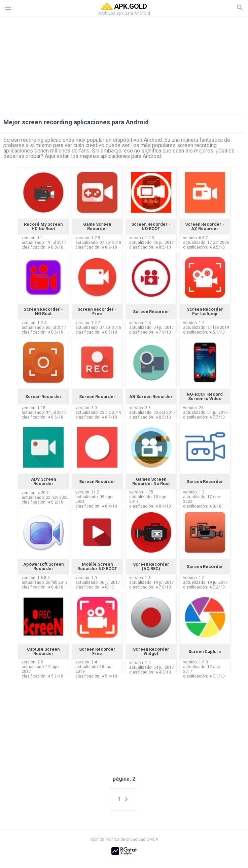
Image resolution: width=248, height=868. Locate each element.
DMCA (152, 839)
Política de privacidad (126, 839)
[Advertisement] (124, 63)
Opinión (97, 839)
